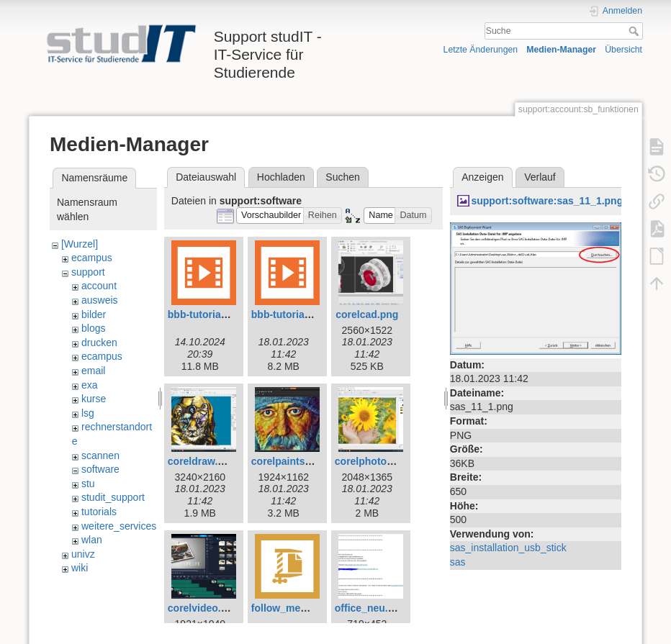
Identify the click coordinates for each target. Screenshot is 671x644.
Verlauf (540, 177)
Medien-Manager (561, 50)
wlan (92, 540)
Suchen (342, 177)
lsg (88, 413)
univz (83, 554)
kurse (94, 399)
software (100, 469)
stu (88, 484)
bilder (94, 314)
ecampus (92, 258)
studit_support (113, 497)
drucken (99, 343)
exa (90, 385)
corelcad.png (367, 314)
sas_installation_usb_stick (508, 548)
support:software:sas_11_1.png (547, 201)
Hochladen (281, 177)
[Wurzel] (80, 244)
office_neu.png (371, 608)
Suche (635, 31)
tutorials (99, 512)
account (99, 286)
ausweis (100, 300)
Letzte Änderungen (481, 50)
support (88, 272)
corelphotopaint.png (383, 461)
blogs (93, 328)
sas (458, 562)
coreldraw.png (202, 461)
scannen (100, 455)
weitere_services (119, 526)
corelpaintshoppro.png (306, 461)
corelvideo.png (204, 608)
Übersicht (623, 50)
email (93, 371)
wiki (80, 568)
